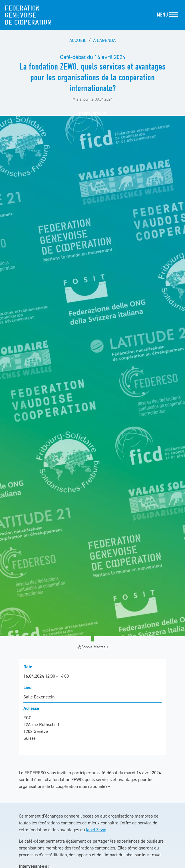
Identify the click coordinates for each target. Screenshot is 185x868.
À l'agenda (104, 40)
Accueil (78, 40)
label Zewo (96, 830)
